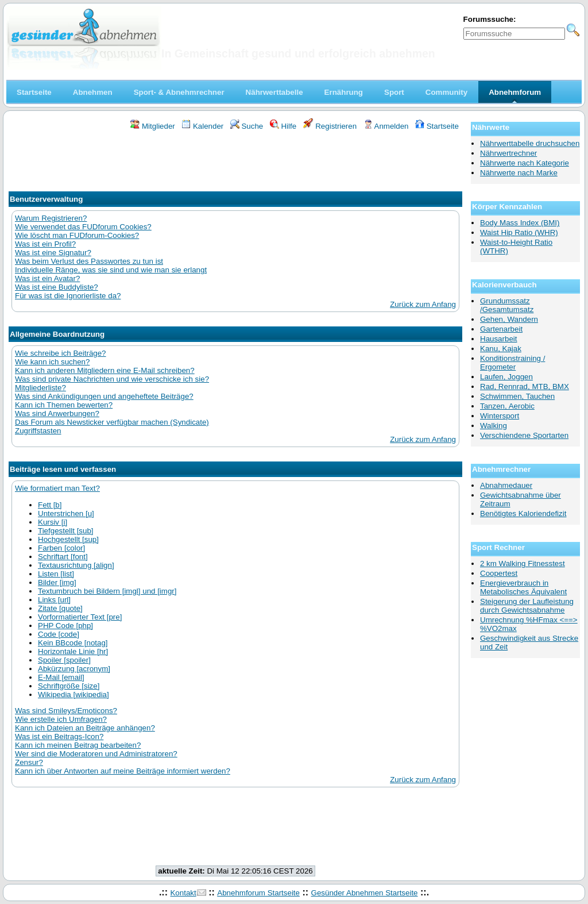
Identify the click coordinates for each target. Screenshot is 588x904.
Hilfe (283, 126)
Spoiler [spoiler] (64, 660)
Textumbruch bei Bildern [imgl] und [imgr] (107, 591)
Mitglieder (152, 126)
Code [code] (59, 634)
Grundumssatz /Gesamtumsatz (507, 305)
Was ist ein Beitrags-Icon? (59, 736)
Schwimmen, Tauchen (517, 396)
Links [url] (54, 600)
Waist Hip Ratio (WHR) (519, 232)
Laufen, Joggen (506, 377)
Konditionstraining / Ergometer (512, 363)
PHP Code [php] (65, 626)
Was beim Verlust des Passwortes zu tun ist (89, 261)
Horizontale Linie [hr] (73, 651)
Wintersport (500, 416)
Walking (494, 426)
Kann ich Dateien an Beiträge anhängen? (85, 728)
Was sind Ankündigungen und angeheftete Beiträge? (104, 396)
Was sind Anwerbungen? (57, 413)
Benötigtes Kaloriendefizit (523, 513)
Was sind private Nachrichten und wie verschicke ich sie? (112, 379)
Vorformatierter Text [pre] (80, 617)
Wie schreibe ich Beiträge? (61, 353)
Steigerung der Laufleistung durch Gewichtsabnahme (527, 606)
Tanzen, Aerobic (507, 406)
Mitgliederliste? (40, 388)
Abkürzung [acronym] (74, 669)
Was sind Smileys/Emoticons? (66, 711)
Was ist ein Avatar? (47, 278)
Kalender (202, 126)
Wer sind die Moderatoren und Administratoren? (96, 754)
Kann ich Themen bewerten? (64, 405)
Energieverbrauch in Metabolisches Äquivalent (523, 587)
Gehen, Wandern (509, 319)
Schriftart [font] (63, 557)
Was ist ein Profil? (45, 244)
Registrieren (330, 126)
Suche (247, 126)
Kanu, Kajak (501, 349)
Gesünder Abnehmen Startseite (365, 893)
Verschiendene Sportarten (524, 435)
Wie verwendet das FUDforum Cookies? (83, 227)
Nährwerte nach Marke (519, 173)
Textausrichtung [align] (76, 565)
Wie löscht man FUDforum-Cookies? (77, 235)
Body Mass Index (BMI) (520, 223)
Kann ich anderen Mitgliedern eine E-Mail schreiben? (105, 370)
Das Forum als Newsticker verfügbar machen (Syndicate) (112, 422)
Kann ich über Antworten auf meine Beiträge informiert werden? (123, 771)
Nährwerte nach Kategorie (525, 163)
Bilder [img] (57, 582)
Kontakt (183, 893)
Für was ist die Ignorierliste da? (68, 296)
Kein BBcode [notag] (73, 643)
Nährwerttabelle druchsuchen (530, 143)
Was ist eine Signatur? (53, 253)
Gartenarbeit (501, 329)
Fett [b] (50, 505)
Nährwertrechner (508, 153)
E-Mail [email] (61, 677)
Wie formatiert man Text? (57, 488)
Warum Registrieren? (51, 218)
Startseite (437, 126)
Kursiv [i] (53, 522)
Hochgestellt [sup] (68, 539)
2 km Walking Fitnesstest (523, 563)
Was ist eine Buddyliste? (57, 287)
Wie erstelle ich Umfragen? (61, 719)
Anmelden (386, 126)
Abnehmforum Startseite (258, 893)
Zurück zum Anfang (423, 304)
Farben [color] (61, 548)
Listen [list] (56, 574)
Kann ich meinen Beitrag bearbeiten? (78, 745)
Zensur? (29, 762)
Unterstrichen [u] (66, 513)
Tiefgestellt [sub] (66, 531)
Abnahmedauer (506, 485)
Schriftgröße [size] (69, 686)
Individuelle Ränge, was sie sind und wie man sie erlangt (111, 270)
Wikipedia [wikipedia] (73, 695)
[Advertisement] (235, 163)
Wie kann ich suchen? (52, 362)
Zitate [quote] (60, 608)
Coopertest (499, 573)
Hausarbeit (498, 339)
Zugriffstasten (38, 431)
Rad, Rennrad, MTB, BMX (525, 386)
